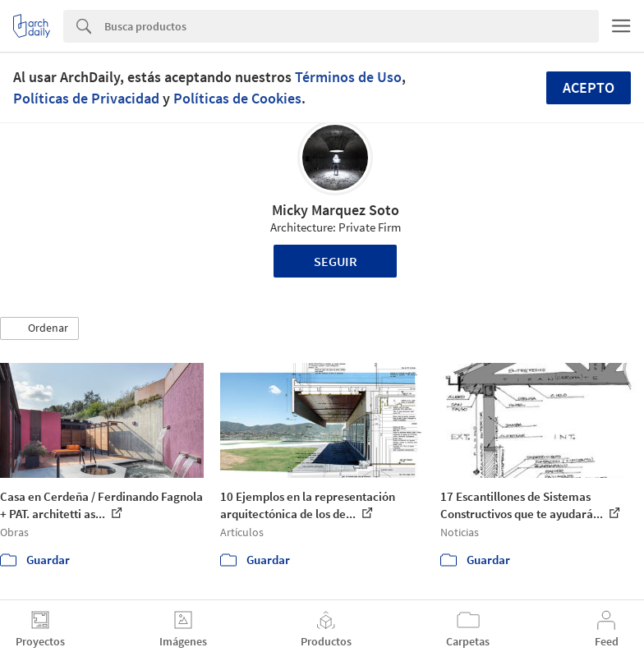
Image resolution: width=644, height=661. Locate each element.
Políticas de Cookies (237, 98)
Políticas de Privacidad (86, 98)
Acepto (589, 87)
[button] (39, 328)
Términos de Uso (348, 77)
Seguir (336, 261)
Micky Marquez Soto (336, 210)
